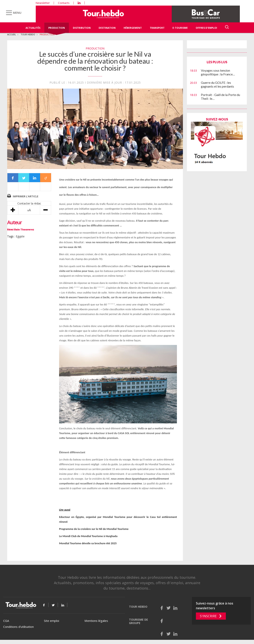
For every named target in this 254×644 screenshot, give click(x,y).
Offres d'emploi (206, 28)
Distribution (82, 28)
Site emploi (52, 621)
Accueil (12, 34)
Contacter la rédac (29, 203)
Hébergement (133, 28)
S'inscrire (208, 616)
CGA (6, 621)
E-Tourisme (180, 28)
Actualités (33, 28)
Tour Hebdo (28, 34)
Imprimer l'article (26, 196)
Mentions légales (96, 621)
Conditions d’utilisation (18, 627)
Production (57, 28)
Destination (107, 28)
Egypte (20, 236)
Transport (157, 28)
